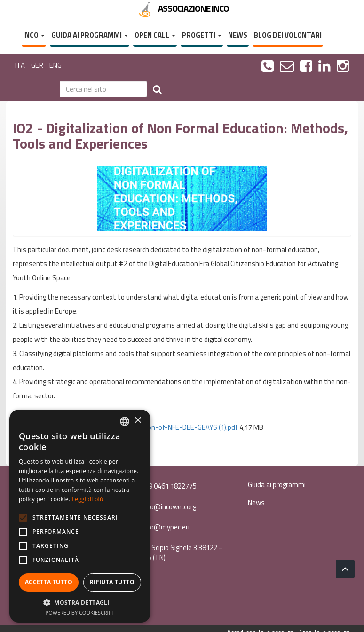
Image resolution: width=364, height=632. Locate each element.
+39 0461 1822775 (163, 486)
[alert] (80, 516)
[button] (80, 602)
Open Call (155, 35)
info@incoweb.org (163, 507)
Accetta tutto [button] (49, 582)
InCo (34, 35)
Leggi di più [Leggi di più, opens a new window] (88, 499)
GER (37, 65)
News (238, 35)
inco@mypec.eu (160, 527)
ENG (55, 65)
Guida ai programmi (90, 35)
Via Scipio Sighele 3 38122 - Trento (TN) (176, 553)
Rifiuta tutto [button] (112, 582)
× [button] (138, 421)
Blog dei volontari (288, 35)
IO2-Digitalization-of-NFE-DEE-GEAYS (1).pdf (170, 427)
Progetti (202, 35)
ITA (20, 65)
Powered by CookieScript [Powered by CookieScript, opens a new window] (80, 612)
